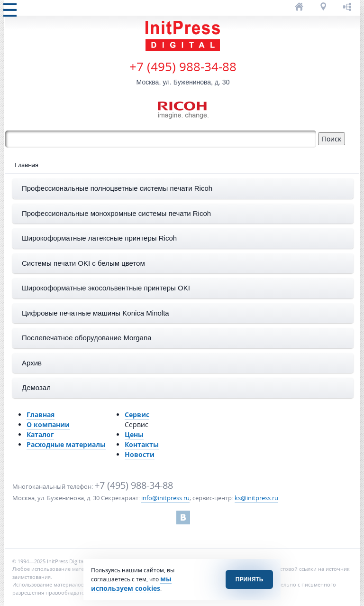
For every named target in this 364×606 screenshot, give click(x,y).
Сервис (137, 415)
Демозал (36, 387)
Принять (250, 579)
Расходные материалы (66, 444)
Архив (32, 363)
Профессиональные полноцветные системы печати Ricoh (117, 188)
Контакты (142, 444)
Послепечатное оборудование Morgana (87, 338)
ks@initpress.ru (256, 498)
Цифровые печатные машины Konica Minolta (96, 313)
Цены (134, 434)
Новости (140, 454)
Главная (41, 415)
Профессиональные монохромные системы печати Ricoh (116, 213)
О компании (48, 424)
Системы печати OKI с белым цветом (83, 263)
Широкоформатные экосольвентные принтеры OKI (106, 288)
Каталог (40, 434)
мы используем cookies (131, 583)
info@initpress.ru (165, 498)
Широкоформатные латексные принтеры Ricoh (99, 238)
